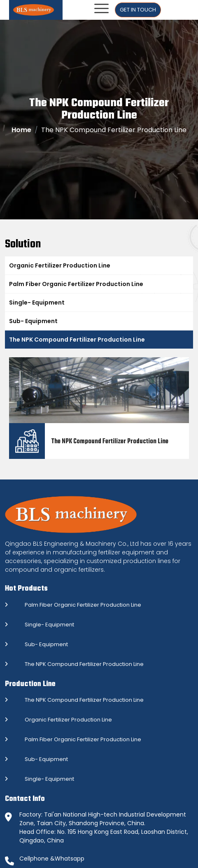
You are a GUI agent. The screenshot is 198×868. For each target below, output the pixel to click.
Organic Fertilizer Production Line (60, 265)
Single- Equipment (37, 303)
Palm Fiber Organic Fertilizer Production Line (76, 284)
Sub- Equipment (33, 321)
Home (21, 130)
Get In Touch (138, 10)
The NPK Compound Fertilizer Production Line (77, 340)
